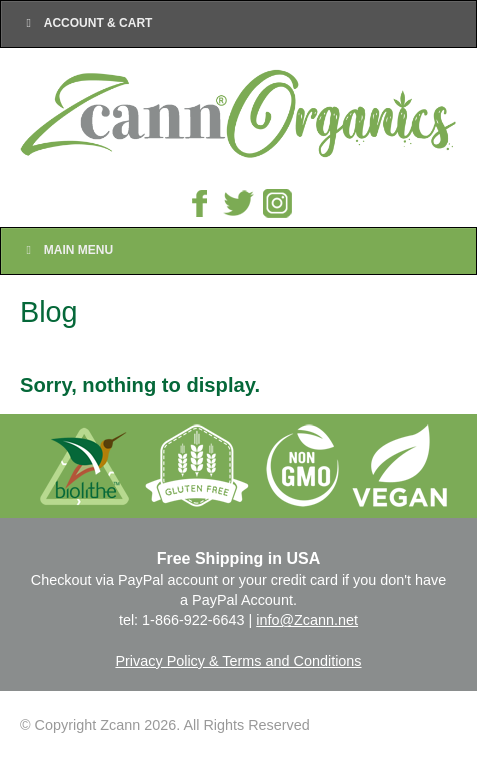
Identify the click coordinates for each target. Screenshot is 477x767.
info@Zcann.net (307, 620)
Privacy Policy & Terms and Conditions (238, 661)
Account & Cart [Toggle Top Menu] (86, 23)
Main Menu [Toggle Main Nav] (67, 250)
